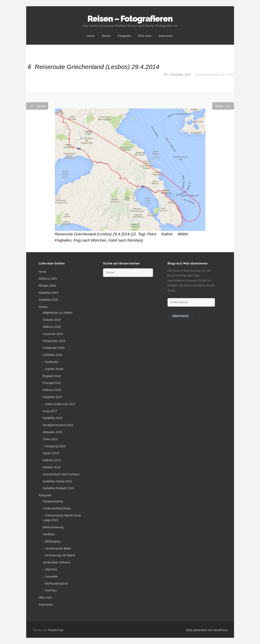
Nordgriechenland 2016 (58, 425)
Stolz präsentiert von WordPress (207, 630)
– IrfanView (50, 569)
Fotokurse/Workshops (57, 508)
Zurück (37, 106)
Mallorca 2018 (52, 390)
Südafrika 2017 (53, 397)
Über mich (145, 36)
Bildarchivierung (53, 527)
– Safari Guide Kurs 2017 (59, 404)
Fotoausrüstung (53, 501)
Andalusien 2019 (54, 348)
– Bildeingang (52, 541)
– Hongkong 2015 (54, 446)
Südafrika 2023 (48, 293)
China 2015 (50, 439)
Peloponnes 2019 (54, 341)
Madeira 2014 (52, 467)
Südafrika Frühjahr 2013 (58, 488)
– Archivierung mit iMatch (59, 555)
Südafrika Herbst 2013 (57, 481)
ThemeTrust (55, 630)
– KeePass (50, 590)
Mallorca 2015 (52, 460)
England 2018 (52, 376)
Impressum (166, 36)
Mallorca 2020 (52, 327)
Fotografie (124, 36)
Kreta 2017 (50, 411)
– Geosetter (50, 576)
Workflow (49, 534)
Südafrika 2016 (53, 418)
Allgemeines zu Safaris (58, 313)
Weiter (223, 106)
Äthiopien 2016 (52, 432)
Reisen (106, 36)
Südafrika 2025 (48, 300)
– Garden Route (53, 369)
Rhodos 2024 (47, 286)
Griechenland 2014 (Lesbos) (61, 474)
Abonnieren (181, 316)
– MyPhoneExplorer (56, 584)
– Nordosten (51, 362)
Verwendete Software (57, 562)
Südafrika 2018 (53, 355)
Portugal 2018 (52, 383)
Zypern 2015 (51, 453)
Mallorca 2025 (48, 279)
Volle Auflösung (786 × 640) (216, 75)
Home (91, 36)
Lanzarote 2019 (53, 334)
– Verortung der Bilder (57, 548)
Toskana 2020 (52, 320)
